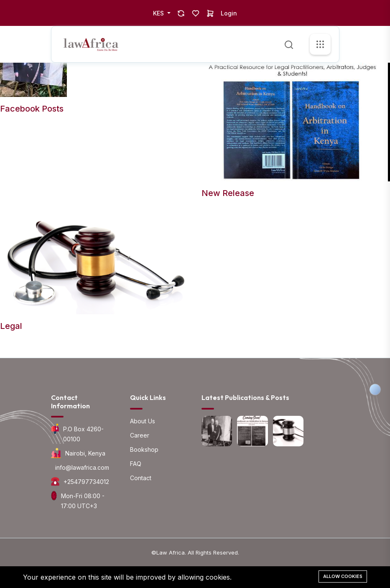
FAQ (136, 464)
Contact (141, 478)
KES (159, 13)
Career (140, 435)
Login (229, 13)
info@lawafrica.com (82, 467)
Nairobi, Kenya (85, 453)
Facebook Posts (32, 109)
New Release (228, 193)
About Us (143, 421)
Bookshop (144, 449)
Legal (11, 326)
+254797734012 (86, 482)
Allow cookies (343, 576)
